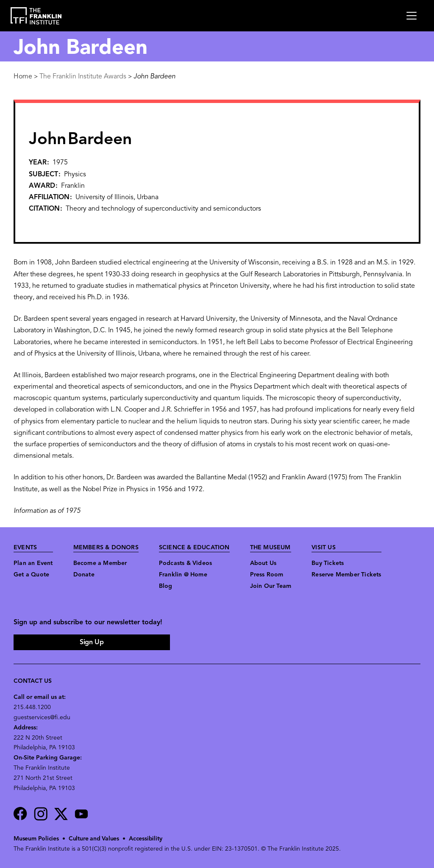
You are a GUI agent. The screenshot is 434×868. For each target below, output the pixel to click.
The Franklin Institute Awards (83, 77)
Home (23, 77)
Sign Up (92, 643)
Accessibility (145, 839)
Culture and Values (94, 839)
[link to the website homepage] (36, 16)
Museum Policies (36, 839)
